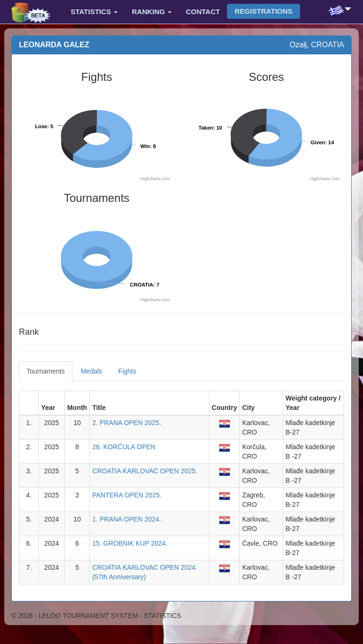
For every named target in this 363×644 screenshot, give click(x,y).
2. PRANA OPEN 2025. (127, 423)
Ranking (152, 12)
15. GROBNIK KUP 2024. (130, 543)
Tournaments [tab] (46, 371)
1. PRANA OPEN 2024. (127, 519)
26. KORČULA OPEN (124, 447)
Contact (203, 12)
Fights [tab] (127, 371)
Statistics (94, 12)
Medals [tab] (91, 371)
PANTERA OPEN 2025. (127, 495)
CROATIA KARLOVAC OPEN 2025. (145, 471)
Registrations (263, 11)
